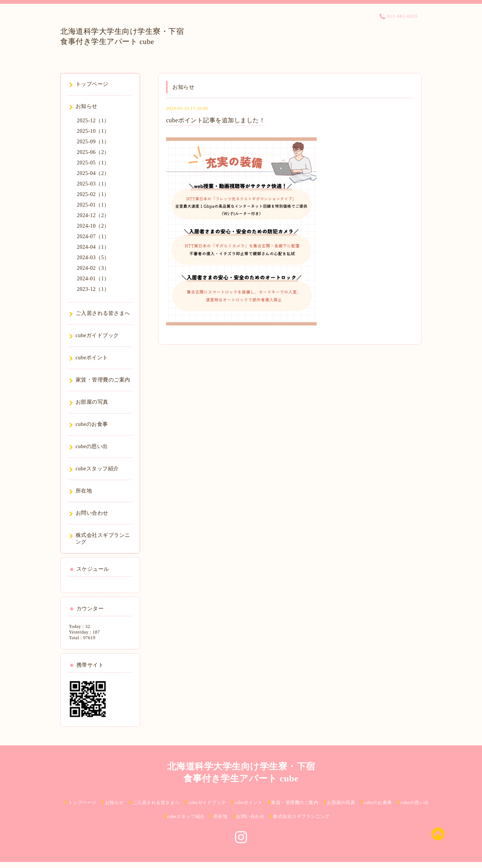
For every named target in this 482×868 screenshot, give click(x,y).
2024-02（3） (93, 268)
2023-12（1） (93, 289)
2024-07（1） (93, 236)
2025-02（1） (93, 194)
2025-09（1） (93, 142)
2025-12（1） (93, 121)
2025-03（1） (93, 184)
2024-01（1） (93, 279)
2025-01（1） (93, 205)
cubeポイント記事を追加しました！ (216, 120)
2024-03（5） (93, 258)
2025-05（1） (93, 163)
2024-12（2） (93, 215)
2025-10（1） (93, 131)
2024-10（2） (93, 226)
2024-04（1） (93, 247)
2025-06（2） (93, 152)
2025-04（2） (93, 173)
